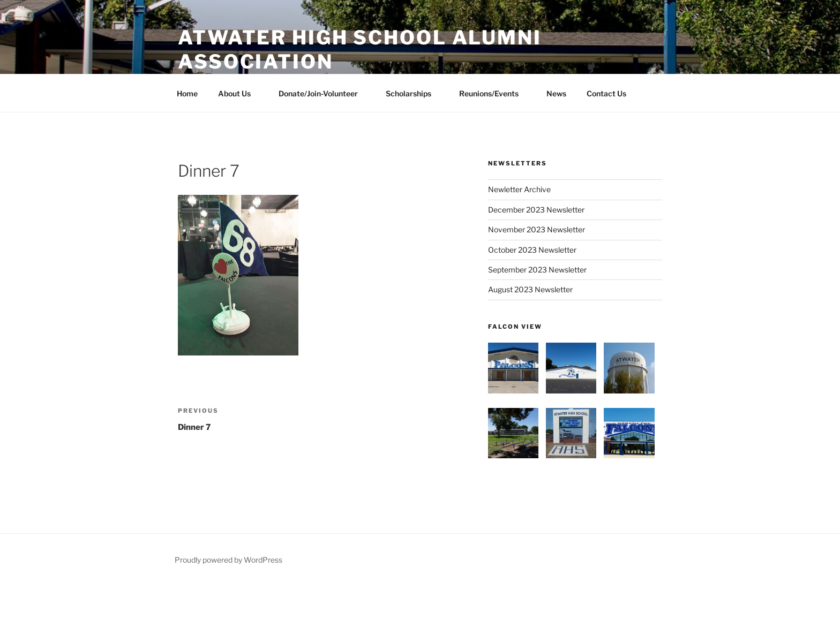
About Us (239, 93)
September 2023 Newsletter (537, 270)
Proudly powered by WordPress (228, 560)
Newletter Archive (519, 189)
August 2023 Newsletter (530, 289)
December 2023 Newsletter (536, 210)
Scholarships (414, 93)
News (556, 93)
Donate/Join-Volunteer (323, 93)
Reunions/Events (494, 93)
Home (187, 93)
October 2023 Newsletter (532, 250)
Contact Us (606, 93)
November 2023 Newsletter (537, 229)
